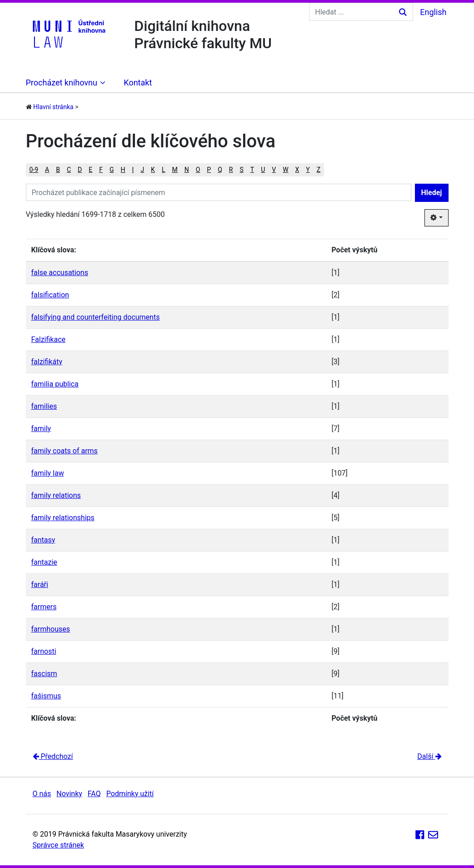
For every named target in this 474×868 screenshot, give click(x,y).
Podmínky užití (130, 794)
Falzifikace (49, 339)
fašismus (46, 696)
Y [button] (308, 170)
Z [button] (319, 170)
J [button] (142, 170)
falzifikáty (47, 362)
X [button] (297, 170)
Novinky (69, 794)
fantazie (44, 562)
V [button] (274, 170)
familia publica (55, 384)
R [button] (231, 170)
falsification (50, 295)
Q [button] (220, 170)
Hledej (432, 193)
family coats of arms (65, 451)
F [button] (101, 170)
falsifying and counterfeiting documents (96, 317)
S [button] (241, 170)
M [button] (175, 170)
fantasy (43, 540)
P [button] (209, 170)
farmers (44, 607)
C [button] (69, 170)
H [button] (123, 170)
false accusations (60, 273)
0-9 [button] (34, 170)
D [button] (80, 170)
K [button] (153, 170)
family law (48, 473)
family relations (56, 495)
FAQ (94, 794)
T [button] (252, 170)
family (41, 429)
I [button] (133, 170)
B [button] (58, 170)
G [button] (112, 170)
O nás (42, 794)
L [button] (164, 170)
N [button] (187, 170)
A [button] (47, 170)
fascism (44, 674)
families (44, 406)
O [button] (198, 170)
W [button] (285, 170)
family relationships (63, 518)
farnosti (44, 651)
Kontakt (138, 83)
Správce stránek (58, 845)
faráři (40, 585)
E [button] (90, 170)
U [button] (263, 170)
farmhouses (51, 629)
